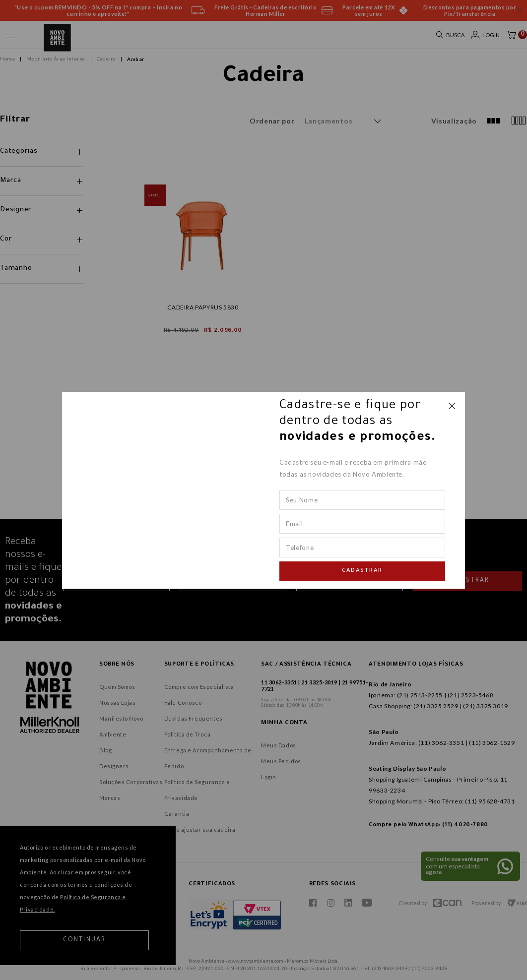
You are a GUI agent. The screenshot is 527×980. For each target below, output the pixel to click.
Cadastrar (362, 571)
